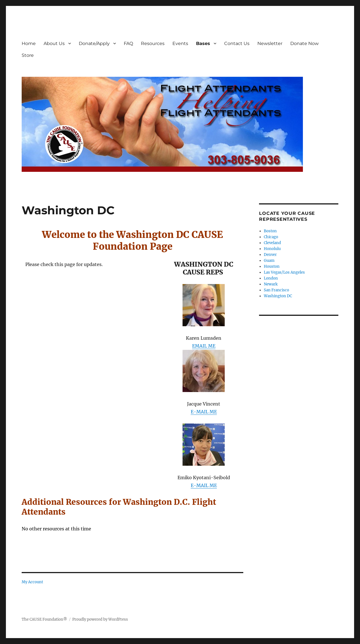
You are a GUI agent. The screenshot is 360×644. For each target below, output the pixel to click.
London (271, 278)
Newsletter (270, 43)
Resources (153, 43)
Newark (271, 284)
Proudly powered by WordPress (100, 619)
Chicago (271, 237)
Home (29, 43)
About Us (54, 43)
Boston (270, 231)
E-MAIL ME (204, 412)
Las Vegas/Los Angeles (284, 272)
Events (180, 43)
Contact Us (237, 43)
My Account (32, 582)
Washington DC (278, 296)
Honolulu (272, 249)
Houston (272, 266)
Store (28, 55)
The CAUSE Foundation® (44, 619)
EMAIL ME (204, 346)
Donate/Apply (94, 43)
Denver (270, 255)
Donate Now (304, 43)
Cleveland (272, 243)
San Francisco (276, 290)
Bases (203, 43)
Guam (269, 261)
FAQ (128, 43)
